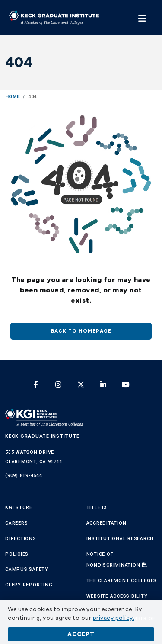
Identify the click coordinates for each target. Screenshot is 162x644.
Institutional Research (120, 539)
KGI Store (19, 508)
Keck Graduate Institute (42, 436)
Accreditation (106, 523)
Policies (17, 554)
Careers (16, 523)
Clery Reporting (29, 585)
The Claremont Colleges (122, 581)
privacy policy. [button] (114, 618)
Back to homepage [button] (81, 331)
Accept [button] (81, 634)
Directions (21, 539)
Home (12, 97)
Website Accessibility (117, 596)
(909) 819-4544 (24, 476)
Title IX (97, 508)
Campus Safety (27, 569)
